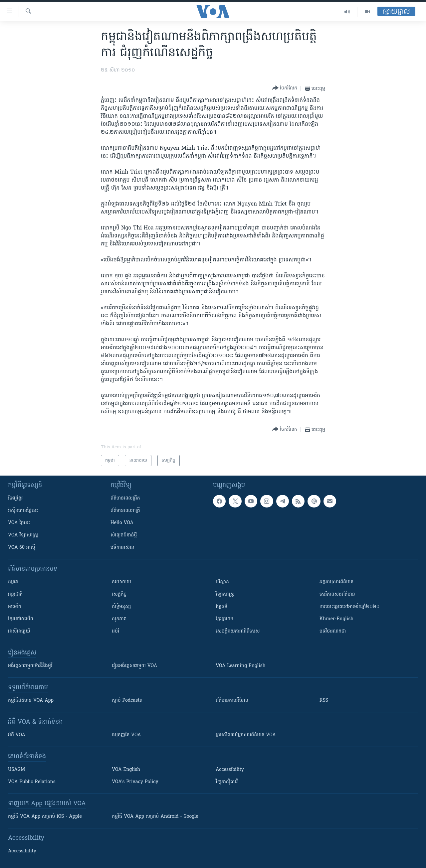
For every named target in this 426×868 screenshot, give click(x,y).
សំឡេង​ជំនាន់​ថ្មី (124, 535)
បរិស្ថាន (222, 582)
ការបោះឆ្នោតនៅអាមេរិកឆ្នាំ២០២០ (349, 607)
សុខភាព (119, 619)
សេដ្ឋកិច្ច (119, 594)
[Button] (285, 88)
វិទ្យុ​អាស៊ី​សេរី (227, 782)
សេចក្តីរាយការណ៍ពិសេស (238, 631)
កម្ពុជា (13, 582)
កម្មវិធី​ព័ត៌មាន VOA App (31, 701)
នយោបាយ (121, 582)
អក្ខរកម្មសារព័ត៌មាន (336, 582)
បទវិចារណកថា (333, 631)
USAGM (16, 770)
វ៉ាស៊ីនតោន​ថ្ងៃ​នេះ (23, 511)
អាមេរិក (15, 607)
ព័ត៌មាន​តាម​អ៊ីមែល (232, 701)
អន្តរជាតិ (15, 594)
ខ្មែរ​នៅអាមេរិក (21, 619)
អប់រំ (115, 631)
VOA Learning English (241, 666)
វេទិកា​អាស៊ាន (122, 548)
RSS (324, 701)
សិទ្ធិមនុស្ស (121, 607)
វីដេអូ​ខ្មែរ (15, 498)
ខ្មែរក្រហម (224, 619)
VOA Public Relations (32, 782)
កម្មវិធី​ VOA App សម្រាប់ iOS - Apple (45, 817)
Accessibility (230, 770)
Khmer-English (336, 619)
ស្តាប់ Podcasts (127, 701)
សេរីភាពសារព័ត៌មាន (337, 594)
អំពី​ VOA (17, 735)
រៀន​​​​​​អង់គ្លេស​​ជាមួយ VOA (134, 666)
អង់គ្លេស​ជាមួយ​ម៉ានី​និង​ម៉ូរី (30, 666)
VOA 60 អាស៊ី (22, 548)
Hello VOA (122, 523)
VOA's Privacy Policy (135, 782)
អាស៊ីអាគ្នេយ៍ (19, 631)
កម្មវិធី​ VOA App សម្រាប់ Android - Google (155, 817)
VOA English (126, 770)
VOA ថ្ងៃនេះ (19, 523)
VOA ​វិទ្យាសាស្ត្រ (23, 535)
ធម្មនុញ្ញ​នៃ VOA (126, 735)
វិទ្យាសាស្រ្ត (225, 594)
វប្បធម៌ (221, 607)
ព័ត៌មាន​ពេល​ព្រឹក (125, 498)
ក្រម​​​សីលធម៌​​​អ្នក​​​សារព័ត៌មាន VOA (246, 735)
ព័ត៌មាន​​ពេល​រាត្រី (125, 511)
